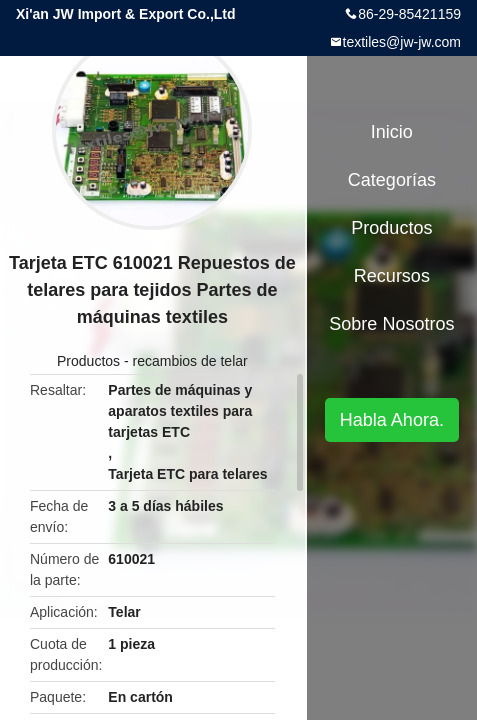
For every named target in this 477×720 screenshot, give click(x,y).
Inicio (392, 132)
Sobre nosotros (391, 324)
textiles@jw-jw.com (402, 42)
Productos (88, 361)
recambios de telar (190, 361)
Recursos (392, 276)
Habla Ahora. (392, 420)
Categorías (392, 180)
